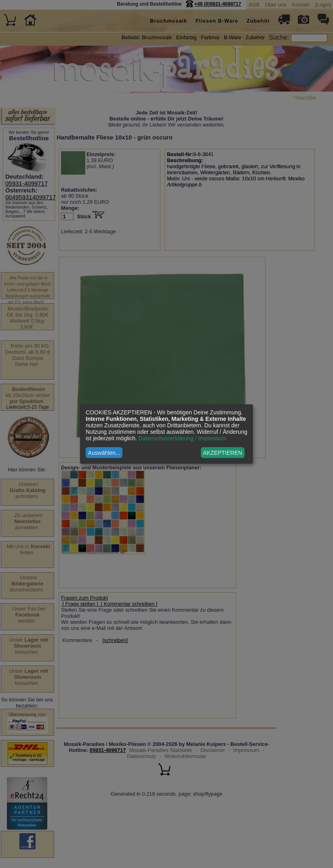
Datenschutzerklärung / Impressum (182, 438)
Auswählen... (104, 453)
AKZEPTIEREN (222, 453)
